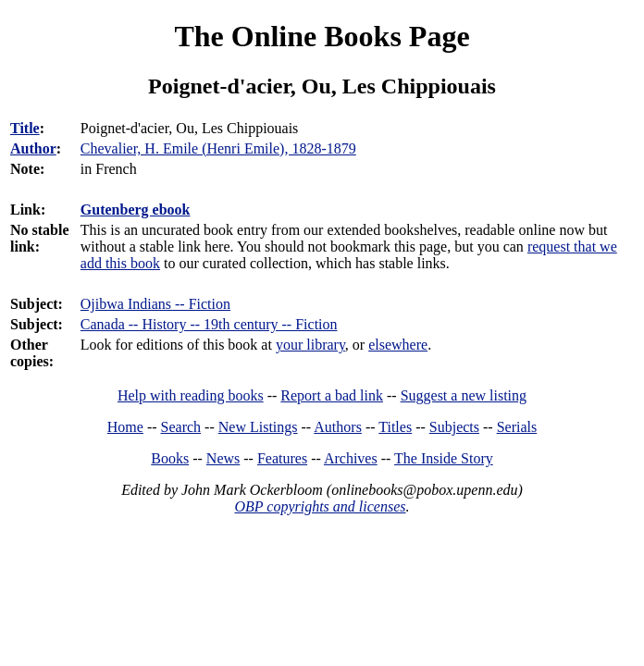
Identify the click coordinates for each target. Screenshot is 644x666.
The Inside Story (444, 458)
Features (282, 458)
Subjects (454, 427)
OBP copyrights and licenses (320, 506)
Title (25, 128)
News (223, 458)
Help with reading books (191, 395)
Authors (338, 427)
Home (125, 427)
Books (170, 458)
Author (33, 148)
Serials (517, 427)
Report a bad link (332, 395)
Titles (395, 427)
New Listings (258, 427)
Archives (351, 458)
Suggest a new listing (464, 395)
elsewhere (398, 345)
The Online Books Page (322, 36)
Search (181, 427)
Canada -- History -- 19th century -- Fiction (209, 324)
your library (310, 345)
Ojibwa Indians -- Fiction (155, 304)
